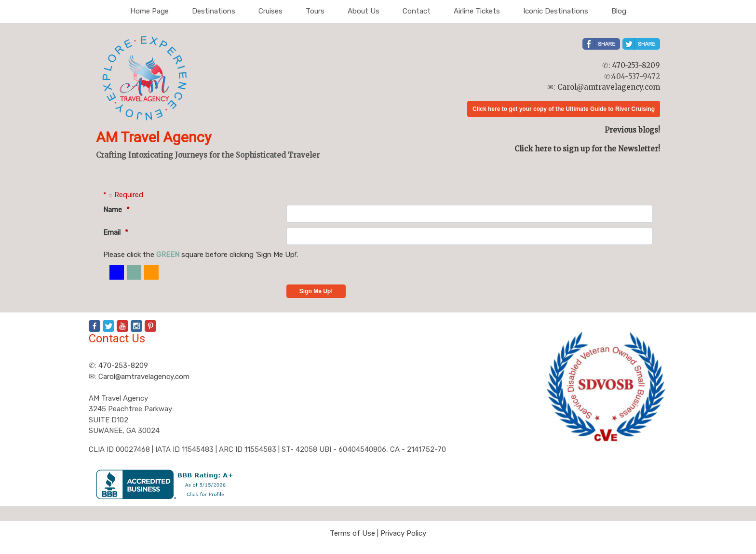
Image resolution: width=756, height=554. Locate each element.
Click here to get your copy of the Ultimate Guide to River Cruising (564, 109)
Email (116, 232)
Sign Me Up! (316, 291)
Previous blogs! (632, 130)
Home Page (149, 11)
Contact (417, 11)
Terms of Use (352, 533)
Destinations (214, 11)
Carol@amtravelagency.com (609, 87)
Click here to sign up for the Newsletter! (587, 149)
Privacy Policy (403, 533)
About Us (364, 11)
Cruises (270, 11)
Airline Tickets (477, 11)
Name (116, 210)
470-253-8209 (636, 65)
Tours (315, 11)
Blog (619, 11)
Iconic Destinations (556, 11)
